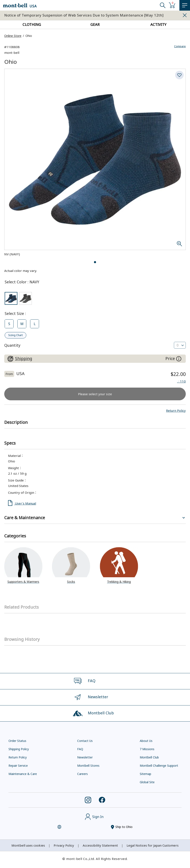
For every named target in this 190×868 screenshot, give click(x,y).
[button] (176, 410)
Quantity (12, 345)
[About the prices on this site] (179, 359)
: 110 (181, 381)
